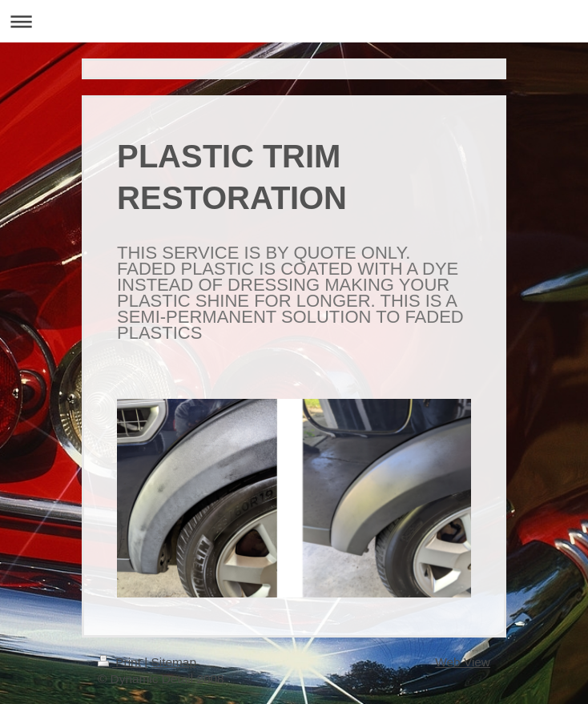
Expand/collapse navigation (294, 21)
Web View (463, 662)
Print (121, 662)
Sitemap (173, 662)
